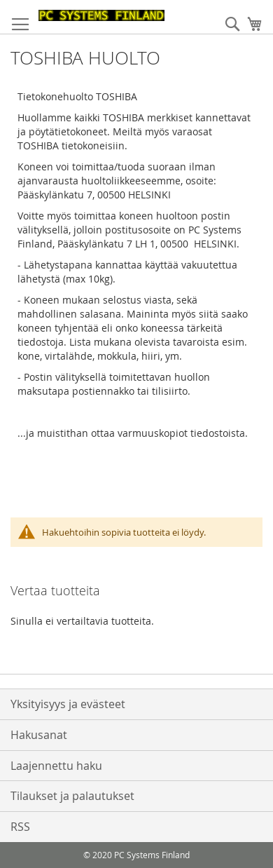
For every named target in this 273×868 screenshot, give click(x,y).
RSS (20, 827)
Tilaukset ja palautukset (72, 796)
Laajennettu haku (56, 766)
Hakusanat (39, 735)
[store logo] (101, 15)
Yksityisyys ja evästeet (68, 704)
